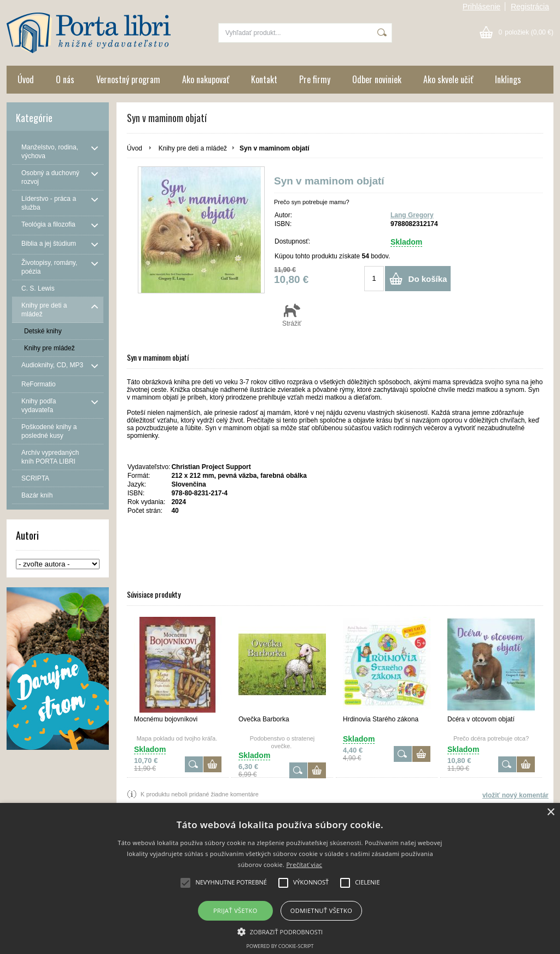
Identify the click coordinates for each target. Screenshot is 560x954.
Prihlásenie (482, 7)
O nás (65, 79)
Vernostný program (128, 79)
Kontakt (264, 79)
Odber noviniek (377, 79)
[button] (280, 931)
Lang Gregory (412, 215)
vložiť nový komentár (515, 795)
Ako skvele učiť (448, 79)
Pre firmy (315, 79)
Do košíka (428, 279)
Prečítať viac (304, 865)
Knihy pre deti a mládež (193, 148)
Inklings (508, 79)
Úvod (26, 79)
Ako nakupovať (206, 79)
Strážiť (292, 315)
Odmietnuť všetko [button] (321, 910)
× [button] (550, 813)
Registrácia (530, 7)
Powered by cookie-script (280, 946)
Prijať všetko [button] (235, 910)
